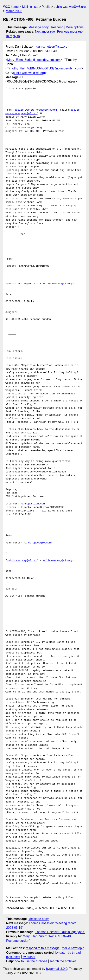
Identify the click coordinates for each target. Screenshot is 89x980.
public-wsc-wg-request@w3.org (36, 110)
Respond (57, 27)
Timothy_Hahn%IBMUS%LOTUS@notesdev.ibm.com (44, 68)
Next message (45, 32)
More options (75, 27)
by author (29, 957)
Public (46, 7)
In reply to (13, 36)
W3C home (11, 7)
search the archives (63, 961)
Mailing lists (30, 7)
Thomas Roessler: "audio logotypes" (60, 932)
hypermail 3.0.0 (57, 969)
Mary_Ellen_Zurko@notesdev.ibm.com (34, 60)
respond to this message (42, 948)
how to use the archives (31, 961)
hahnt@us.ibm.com (33, 504)
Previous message (70, 32)
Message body (39, 27)
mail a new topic (73, 948)
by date (60, 953)
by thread (74, 953)
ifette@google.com (38, 543)
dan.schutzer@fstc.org (52, 47)
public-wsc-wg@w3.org (70, 7)
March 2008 (14, 11)
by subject (13, 957)
